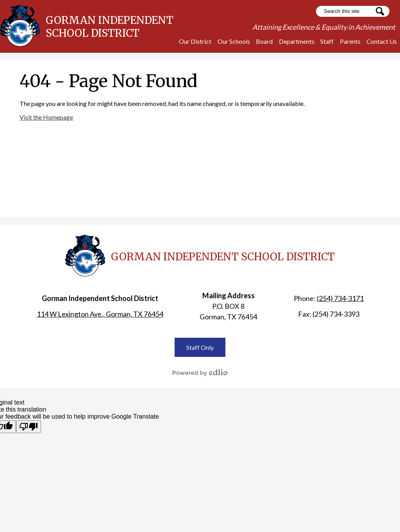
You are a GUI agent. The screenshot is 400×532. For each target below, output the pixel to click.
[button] (195, 41)
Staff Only (200, 347)
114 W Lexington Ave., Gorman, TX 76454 (100, 314)
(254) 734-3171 (340, 298)
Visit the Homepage (46, 117)
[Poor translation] (29, 427)
